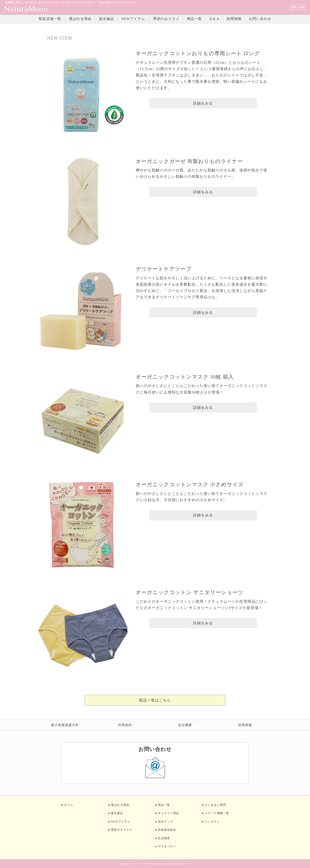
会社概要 (185, 725)
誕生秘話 (106, 19)
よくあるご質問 (215, 805)
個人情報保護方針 (65, 725)
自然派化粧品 (167, 830)
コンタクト (212, 822)
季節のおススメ (166, 19)
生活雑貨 (164, 838)
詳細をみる (203, 103)
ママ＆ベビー (167, 846)
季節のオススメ (122, 830)
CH (301, 7)
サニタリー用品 (168, 813)
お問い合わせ (260, 19)
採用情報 (234, 19)
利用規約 (125, 725)
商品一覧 (194, 19)
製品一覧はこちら (155, 700)
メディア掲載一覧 (217, 813)
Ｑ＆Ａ (214, 19)
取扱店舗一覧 (50, 19)
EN (294, 7)
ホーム (69, 805)
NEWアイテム (133, 19)
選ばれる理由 (80, 19)
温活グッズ (165, 822)
